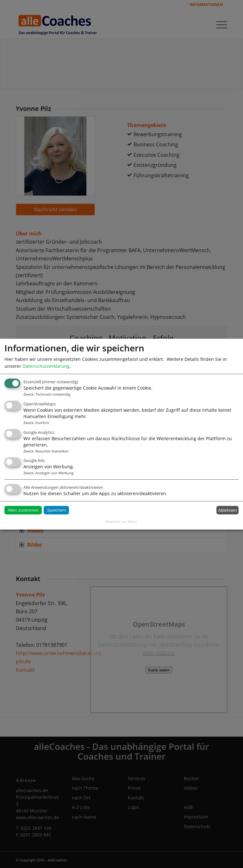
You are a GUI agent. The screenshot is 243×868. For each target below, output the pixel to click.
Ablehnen (227, 510)
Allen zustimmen (23, 510)
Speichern (56, 510)
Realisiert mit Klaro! (121, 522)
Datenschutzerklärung (46, 366)
